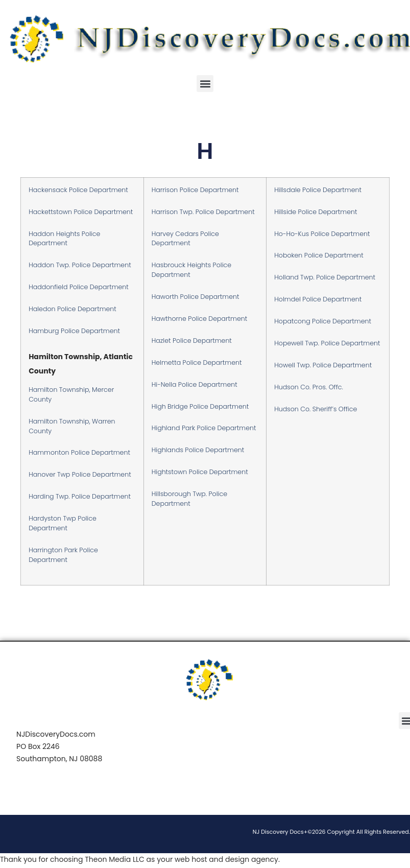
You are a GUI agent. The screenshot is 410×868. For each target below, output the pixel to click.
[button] (205, 84)
